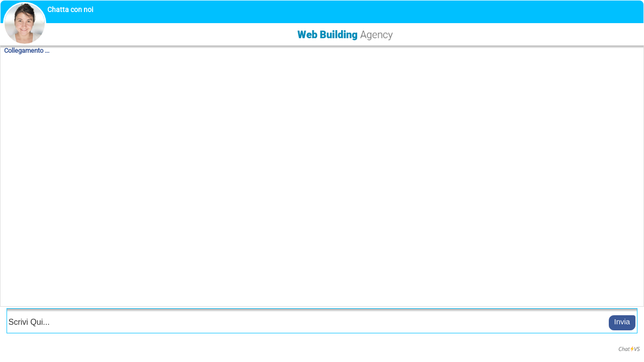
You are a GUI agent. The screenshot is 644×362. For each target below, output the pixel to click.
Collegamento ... (27, 51)
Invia (622, 322)
